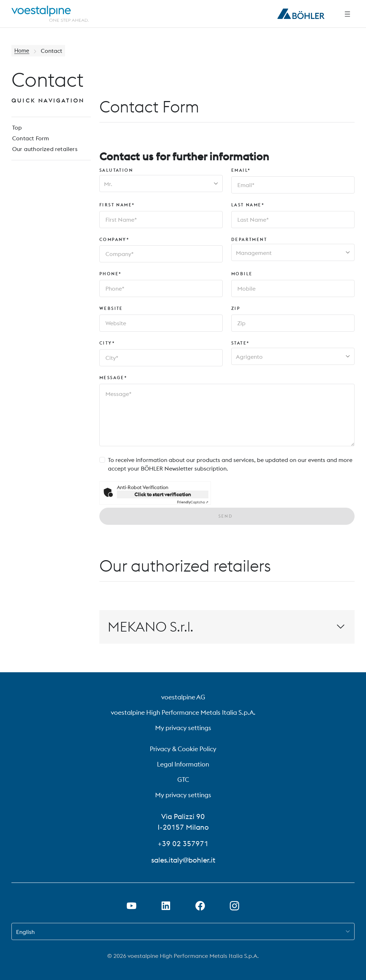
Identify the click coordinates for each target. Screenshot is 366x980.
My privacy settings (183, 728)
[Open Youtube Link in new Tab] (132, 906)
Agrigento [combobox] (249, 357)
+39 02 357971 (183, 843)
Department (249, 239)
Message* (113, 378)
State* (240, 343)
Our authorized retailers (43, 151)
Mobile (242, 274)
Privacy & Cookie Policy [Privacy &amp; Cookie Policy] (183, 749)
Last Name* (248, 205)
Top (16, 129)
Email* (241, 170)
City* (107, 343)
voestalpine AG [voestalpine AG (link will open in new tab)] (183, 697)
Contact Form (29, 140)
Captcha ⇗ (193, 502)
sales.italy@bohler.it (183, 860)
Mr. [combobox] (108, 184)
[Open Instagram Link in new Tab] (234, 906)
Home (22, 51)
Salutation (116, 170)
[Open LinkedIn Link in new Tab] (166, 906)
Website (111, 308)
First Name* (117, 205)
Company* (114, 239)
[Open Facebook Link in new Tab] (200, 906)
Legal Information (183, 764)
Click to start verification (163, 494)
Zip (236, 308)
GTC (183, 780)
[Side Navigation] (347, 14)
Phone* (110, 274)
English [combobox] (25, 932)
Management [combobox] (254, 253)
